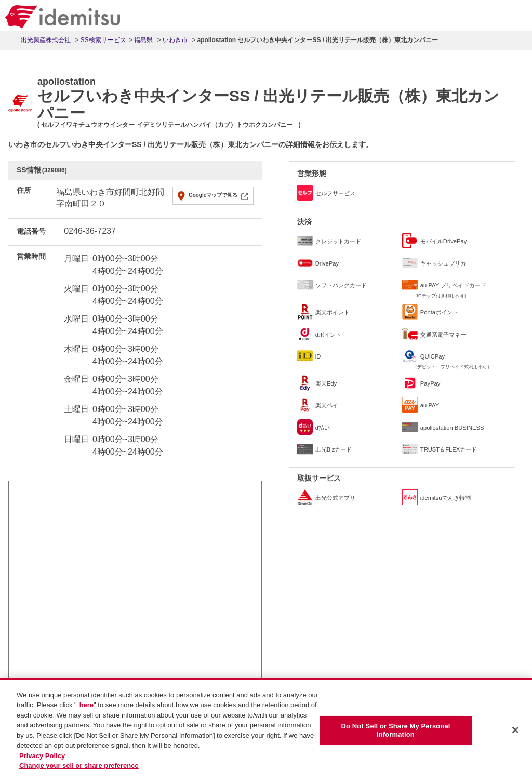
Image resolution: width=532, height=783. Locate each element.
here (87, 705)
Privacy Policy (42, 756)
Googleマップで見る (213, 195)
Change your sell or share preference (79, 766)
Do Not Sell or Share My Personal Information (395, 731)
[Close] (515, 731)
